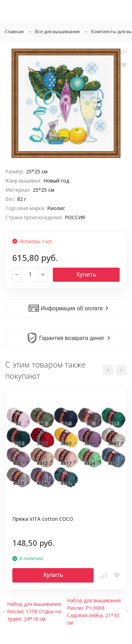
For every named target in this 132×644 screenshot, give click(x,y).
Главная (14, 31)
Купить (86, 274)
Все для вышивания (57, 31)
